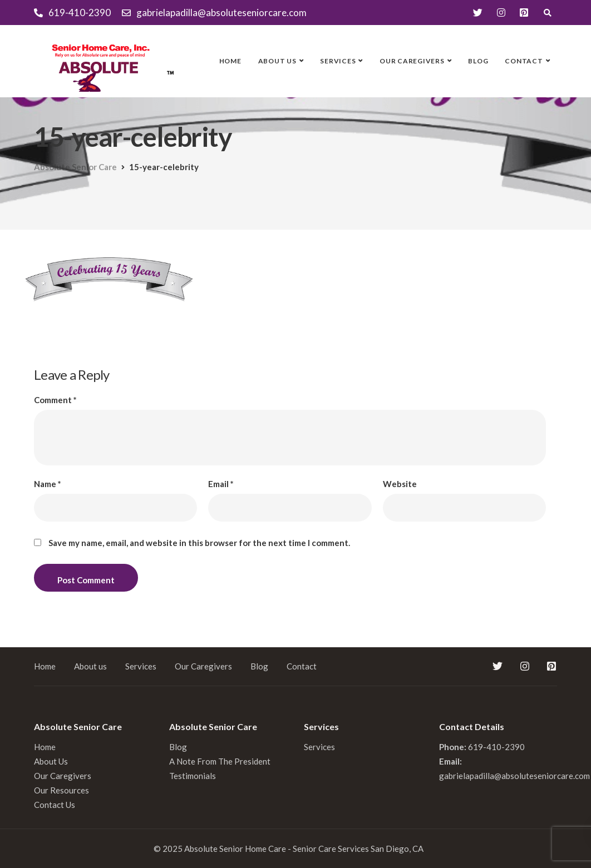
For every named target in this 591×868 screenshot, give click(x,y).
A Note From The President (220, 761)
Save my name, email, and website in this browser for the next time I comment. (199, 543)
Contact (524, 61)
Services (338, 61)
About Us (51, 761)
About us (277, 61)
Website (400, 484)
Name (48, 484)
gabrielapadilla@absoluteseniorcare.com (514, 776)
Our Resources (61, 790)
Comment (55, 400)
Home (230, 61)
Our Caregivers (412, 61)
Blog (478, 61)
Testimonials (193, 776)
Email (221, 484)
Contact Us (55, 805)
